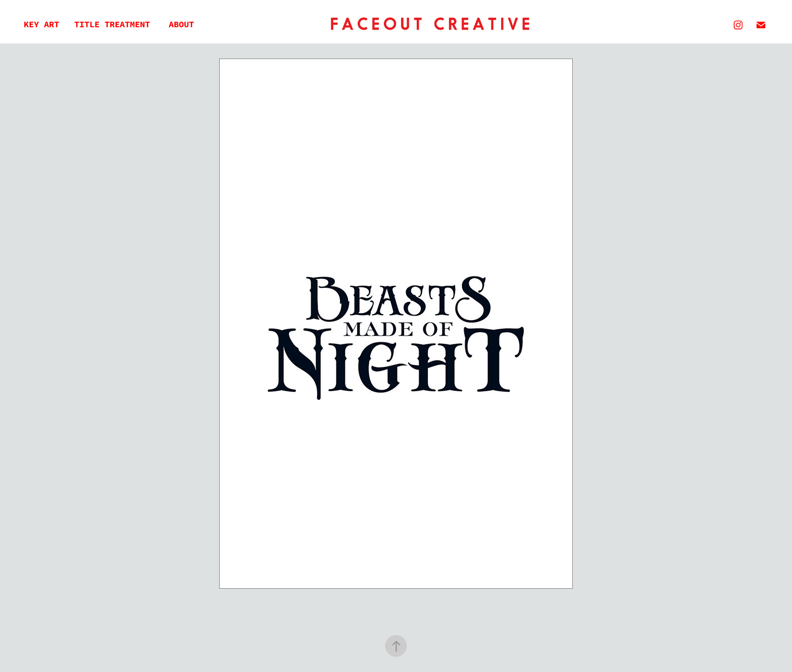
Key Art (41, 24)
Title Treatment (112, 24)
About (181, 24)
